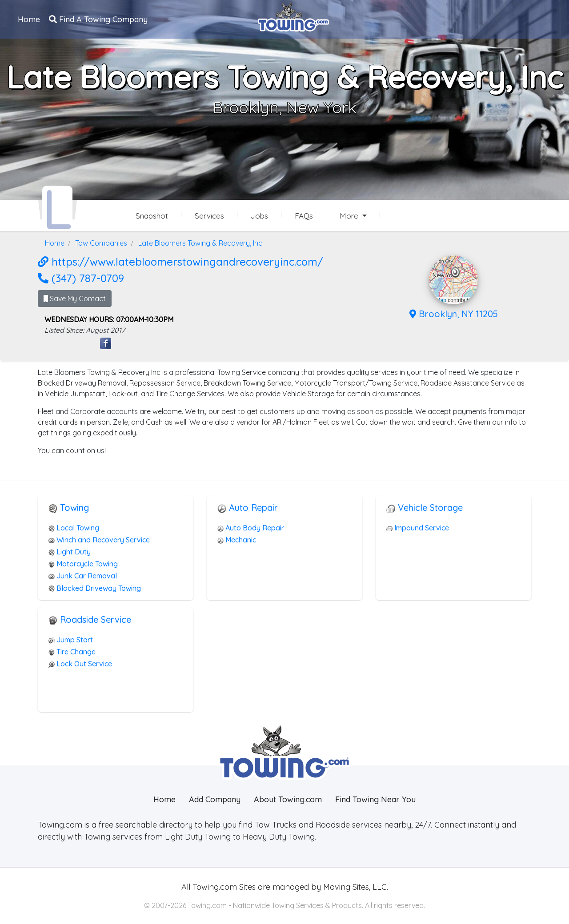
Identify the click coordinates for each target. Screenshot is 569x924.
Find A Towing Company (98, 19)
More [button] (350, 216)
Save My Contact (75, 299)
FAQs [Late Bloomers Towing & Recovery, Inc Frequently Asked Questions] (304, 216)
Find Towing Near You (375, 799)
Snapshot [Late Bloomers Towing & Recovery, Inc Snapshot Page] (152, 216)
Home (29, 19)
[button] (455, 272)
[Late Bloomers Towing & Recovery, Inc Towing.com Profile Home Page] (57, 208)
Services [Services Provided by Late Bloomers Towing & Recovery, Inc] (209, 216)
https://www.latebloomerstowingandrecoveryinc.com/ (180, 262)
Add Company (215, 799)
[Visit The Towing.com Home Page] (293, 16)
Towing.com (214, 887)
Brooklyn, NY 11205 (454, 314)
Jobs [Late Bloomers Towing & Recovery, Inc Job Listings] (259, 216)
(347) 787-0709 (81, 278)
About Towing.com (288, 799)
